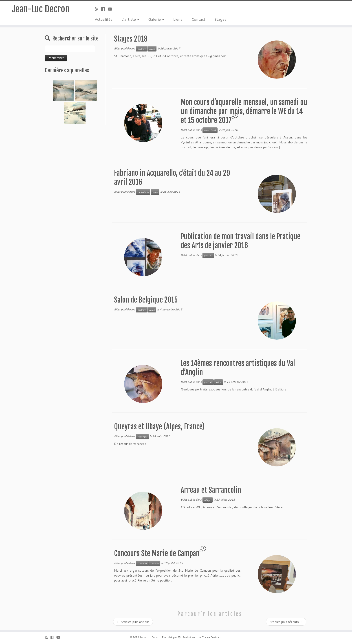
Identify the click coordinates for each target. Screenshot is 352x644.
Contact (198, 19)
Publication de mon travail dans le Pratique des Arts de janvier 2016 (241, 241)
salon (155, 192)
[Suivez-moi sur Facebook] (104, 9)
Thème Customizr (212, 637)
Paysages (142, 437)
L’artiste (130, 19)
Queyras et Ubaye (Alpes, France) (159, 427)
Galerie (156, 19)
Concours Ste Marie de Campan (157, 553)
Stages (220, 19)
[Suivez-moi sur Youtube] (111, 9)
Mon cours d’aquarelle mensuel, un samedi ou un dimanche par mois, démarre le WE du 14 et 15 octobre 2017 (244, 111)
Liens (178, 19)
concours (142, 563)
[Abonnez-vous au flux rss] (98, 9)
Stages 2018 (131, 39)
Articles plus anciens (133, 622)
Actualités (103, 19)
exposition (143, 192)
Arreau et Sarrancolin (211, 490)
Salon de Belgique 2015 (146, 300)
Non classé (210, 130)
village (208, 500)
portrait (141, 49)
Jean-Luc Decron (41, 9)
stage (152, 49)
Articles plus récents (286, 622)
